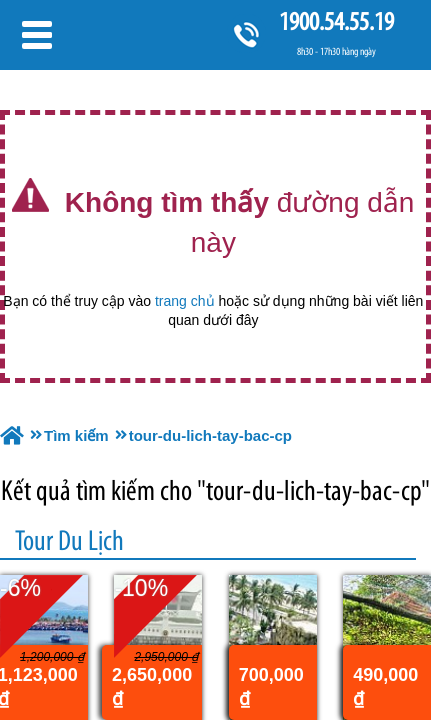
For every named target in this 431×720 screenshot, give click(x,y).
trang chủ (185, 301)
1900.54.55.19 (336, 21)
